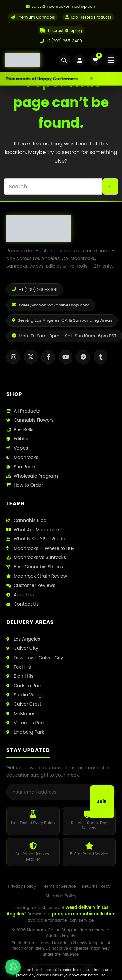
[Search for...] (53, 186)
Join (102, 802)
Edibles (18, 439)
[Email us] (61, 7)
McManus (21, 714)
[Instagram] (13, 357)
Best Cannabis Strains (35, 567)
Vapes (17, 448)
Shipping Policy (61, 896)
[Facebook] (48, 357)
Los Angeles (23, 639)
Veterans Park (26, 723)
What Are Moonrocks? (34, 530)
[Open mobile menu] (111, 60)
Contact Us (22, 604)
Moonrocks (22, 458)
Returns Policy (96, 886)
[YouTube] (66, 357)
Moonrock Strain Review (37, 576)
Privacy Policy (22, 886)
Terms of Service (59, 886)
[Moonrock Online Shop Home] (32, 60)
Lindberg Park (25, 732)
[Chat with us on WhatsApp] (13, 967)
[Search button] (110, 186)
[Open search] (64, 60)
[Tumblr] (101, 357)
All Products (23, 411)
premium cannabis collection (83, 914)
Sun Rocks (21, 467)
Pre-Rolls (20, 430)
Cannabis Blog (27, 520)
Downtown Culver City (35, 658)
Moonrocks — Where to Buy (40, 548)
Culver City (22, 648)
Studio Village (25, 695)
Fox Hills (19, 667)
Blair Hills (20, 676)
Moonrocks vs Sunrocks (36, 558)
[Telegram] (83, 357)
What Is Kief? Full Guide (36, 539)
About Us (20, 595)
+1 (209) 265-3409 (61, 41)
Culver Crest (24, 704)
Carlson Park (24, 686)
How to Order (25, 485)
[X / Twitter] (31, 357)
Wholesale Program (32, 476)
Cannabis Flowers (30, 420)
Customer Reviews (31, 585)
